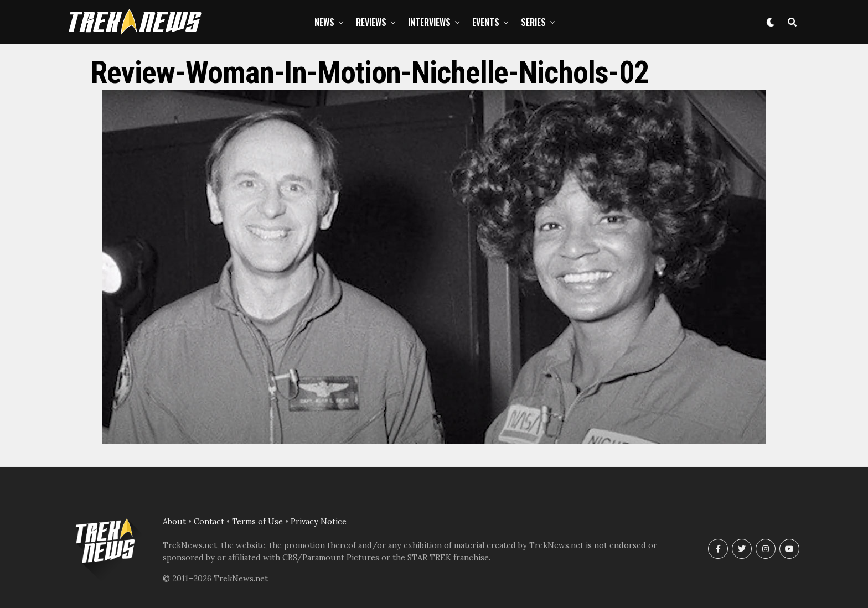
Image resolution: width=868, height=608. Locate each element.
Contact (209, 522)
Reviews (371, 22)
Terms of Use (257, 522)
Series (533, 22)
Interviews (429, 22)
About (174, 522)
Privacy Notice (319, 522)
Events (486, 22)
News (324, 22)
